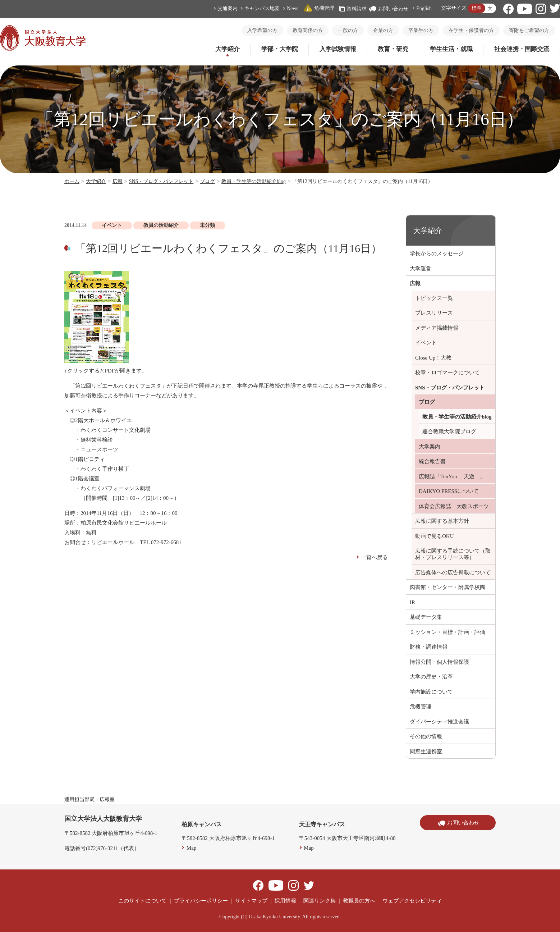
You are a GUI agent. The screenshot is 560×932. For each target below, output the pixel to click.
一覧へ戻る (374, 557)
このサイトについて (143, 901)
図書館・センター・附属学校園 (447, 587)
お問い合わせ (389, 9)
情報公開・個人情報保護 (439, 662)
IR (412, 602)
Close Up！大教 (433, 358)
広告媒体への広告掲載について (453, 572)
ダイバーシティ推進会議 (439, 722)
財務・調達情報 (429, 647)
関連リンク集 (320, 901)
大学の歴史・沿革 (431, 677)
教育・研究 (393, 49)
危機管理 (319, 8)
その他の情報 (426, 736)
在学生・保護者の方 (471, 30)
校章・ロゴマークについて (447, 373)
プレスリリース (434, 313)
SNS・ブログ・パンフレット (161, 181)
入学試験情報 (338, 49)
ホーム (72, 181)
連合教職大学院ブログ (449, 431)
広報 (118, 181)
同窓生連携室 (426, 751)
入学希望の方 (262, 30)
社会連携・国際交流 (522, 49)
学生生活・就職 (451, 49)
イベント (426, 343)
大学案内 (430, 447)
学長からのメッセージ (437, 253)
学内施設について (431, 692)
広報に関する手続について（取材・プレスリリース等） (453, 554)
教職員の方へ (359, 901)
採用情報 (285, 901)
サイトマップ (251, 901)
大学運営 (421, 269)
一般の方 (348, 30)
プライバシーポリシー (201, 901)
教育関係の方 (308, 30)
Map (192, 848)
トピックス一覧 (434, 298)
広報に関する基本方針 (442, 521)
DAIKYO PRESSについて (449, 491)
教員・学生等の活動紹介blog (254, 181)
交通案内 (228, 8)
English (424, 8)
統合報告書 (432, 461)
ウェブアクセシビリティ (412, 901)
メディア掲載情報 (437, 328)
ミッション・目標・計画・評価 (447, 632)
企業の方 (383, 30)
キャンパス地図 (262, 8)
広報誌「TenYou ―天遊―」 (452, 476)
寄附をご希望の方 (529, 30)
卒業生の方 (421, 30)
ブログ (207, 181)
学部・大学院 (280, 49)
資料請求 (353, 9)
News (293, 8)
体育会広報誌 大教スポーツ (454, 506)
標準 (477, 8)
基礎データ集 (426, 617)
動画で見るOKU (435, 536)
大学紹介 (228, 49)
